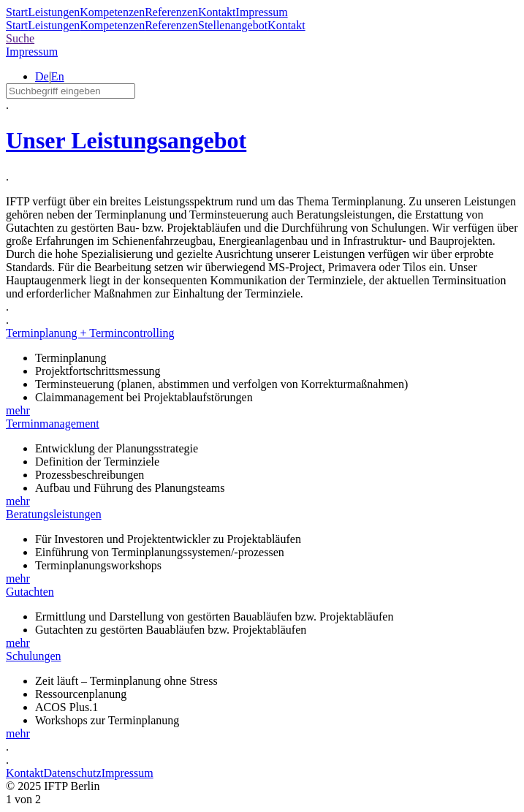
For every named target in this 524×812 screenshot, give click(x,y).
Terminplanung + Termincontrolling (90, 333)
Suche (20, 38)
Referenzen (171, 12)
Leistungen (54, 12)
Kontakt (217, 12)
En (58, 76)
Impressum (262, 12)
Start (17, 12)
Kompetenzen (112, 12)
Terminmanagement (53, 424)
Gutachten (30, 592)
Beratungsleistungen (54, 514)
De (42, 76)
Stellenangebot (233, 25)
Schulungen (34, 656)
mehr (18, 410)
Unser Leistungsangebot (126, 140)
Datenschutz (73, 773)
